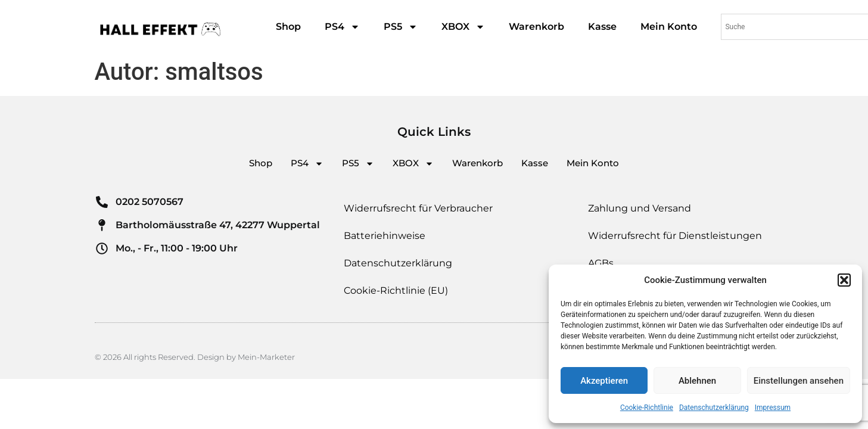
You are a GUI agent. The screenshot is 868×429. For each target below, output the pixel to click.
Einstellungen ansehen (799, 381)
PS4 (342, 27)
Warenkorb (536, 27)
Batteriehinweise (385, 236)
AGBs (601, 263)
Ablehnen (697, 381)
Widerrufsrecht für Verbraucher (418, 208)
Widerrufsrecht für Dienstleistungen (675, 236)
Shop (288, 27)
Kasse (602, 27)
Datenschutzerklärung (714, 408)
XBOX (463, 27)
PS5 (401, 27)
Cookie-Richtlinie (647, 408)
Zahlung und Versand (640, 208)
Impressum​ (773, 408)
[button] (844, 280)
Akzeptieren (604, 381)
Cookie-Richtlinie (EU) (396, 290)
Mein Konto (669, 27)
